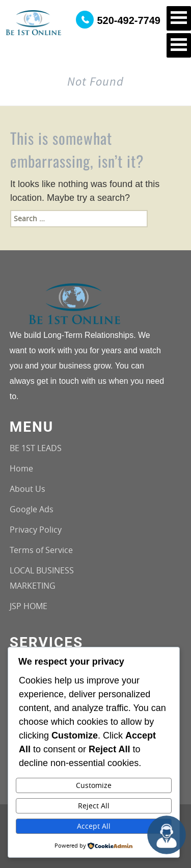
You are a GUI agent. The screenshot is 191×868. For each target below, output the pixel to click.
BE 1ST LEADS (36, 448)
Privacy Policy (36, 530)
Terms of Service (41, 550)
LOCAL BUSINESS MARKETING (42, 578)
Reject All (94, 806)
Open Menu (179, 18)
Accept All (94, 826)
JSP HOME (29, 606)
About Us (28, 489)
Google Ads (32, 509)
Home (21, 468)
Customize (94, 785)
